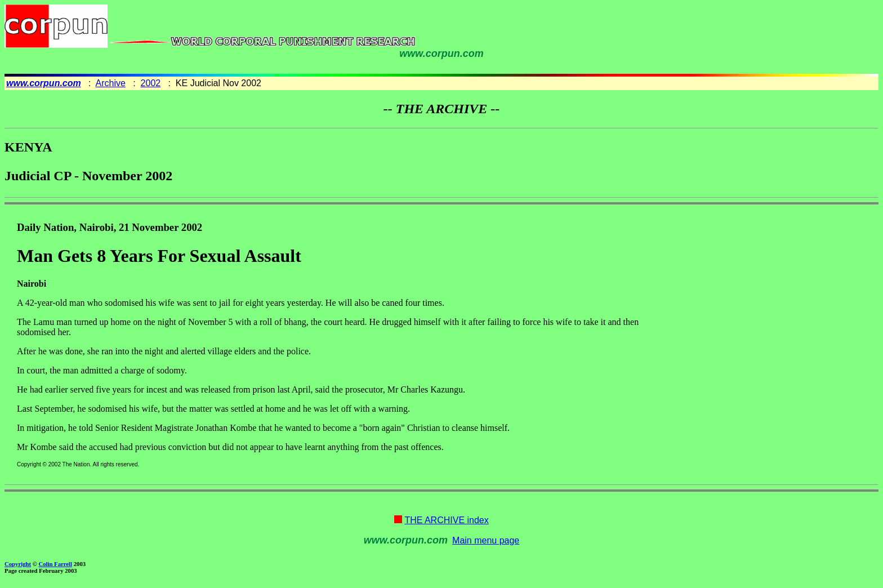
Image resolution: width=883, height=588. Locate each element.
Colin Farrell (55, 564)
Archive (111, 83)
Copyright (18, 564)
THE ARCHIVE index (446, 520)
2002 (151, 83)
